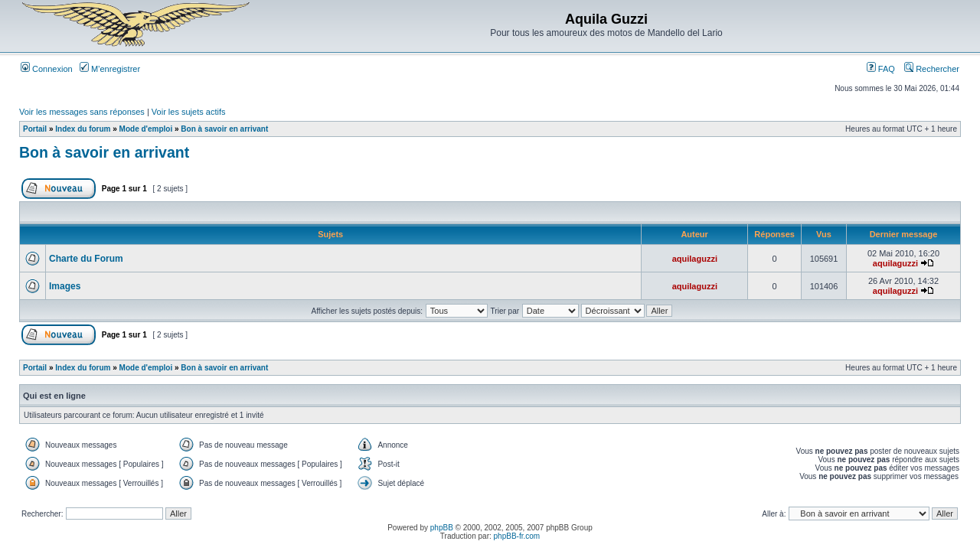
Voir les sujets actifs (189, 112)
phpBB (442, 528)
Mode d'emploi (146, 129)
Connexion (47, 69)
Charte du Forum (86, 259)
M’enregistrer (110, 69)
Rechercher (932, 69)
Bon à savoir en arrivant (224, 129)
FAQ (881, 69)
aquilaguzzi (695, 259)
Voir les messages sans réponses (82, 112)
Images (65, 286)
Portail (35, 129)
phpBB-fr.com (517, 536)
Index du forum (83, 129)
